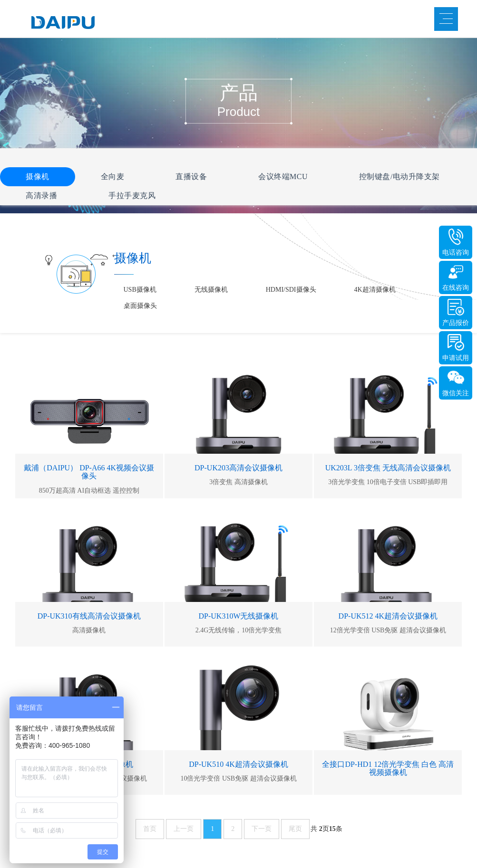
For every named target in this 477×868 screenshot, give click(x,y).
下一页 (262, 829)
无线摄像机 (211, 290)
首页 (150, 829)
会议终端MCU (283, 176)
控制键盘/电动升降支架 (399, 176)
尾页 (295, 829)
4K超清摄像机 (375, 290)
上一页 (184, 829)
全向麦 (113, 176)
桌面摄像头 (140, 306)
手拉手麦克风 (132, 196)
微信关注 (456, 393)
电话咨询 (456, 253)
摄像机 (38, 176)
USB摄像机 (140, 290)
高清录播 (41, 196)
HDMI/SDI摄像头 (291, 290)
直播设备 (191, 176)
